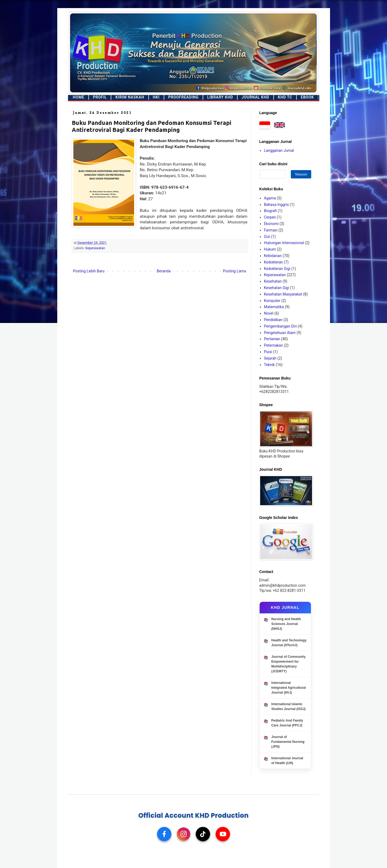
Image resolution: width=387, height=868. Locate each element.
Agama (270, 198)
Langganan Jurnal (279, 150)
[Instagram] (184, 834)
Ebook (307, 97)
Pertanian (272, 339)
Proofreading (183, 97)
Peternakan (273, 345)
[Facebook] (164, 834)
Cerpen (270, 217)
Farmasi (271, 230)
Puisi (268, 352)
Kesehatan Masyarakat (283, 294)
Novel (269, 313)
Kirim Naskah (130, 97)
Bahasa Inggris (276, 205)
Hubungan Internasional (284, 243)
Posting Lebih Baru (89, 271)
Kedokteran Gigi (277, 269)
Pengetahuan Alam (280, 333)
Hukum (270, 249)
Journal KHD (255, 97)
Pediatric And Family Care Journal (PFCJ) (287, 723)
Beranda (164, 271)
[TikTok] (203, 834)
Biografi (270, 211)
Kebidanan (273, 256)
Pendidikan (273, 320)
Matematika (274, 307)
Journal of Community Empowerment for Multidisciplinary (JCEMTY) (289, 664)
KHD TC (285, 97)
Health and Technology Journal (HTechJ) (289, 643)
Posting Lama (234, 271)
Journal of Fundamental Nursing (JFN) (288, 742)
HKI (156, 97)
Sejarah (270, 358)
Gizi (267, 237)
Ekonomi (271, 224)
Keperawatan (95, 248)
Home (79, 97)
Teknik (269, 365)
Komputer (272, 301)
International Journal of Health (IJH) (287, 761)
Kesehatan (273, 281)
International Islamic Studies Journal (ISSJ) (289, 707)
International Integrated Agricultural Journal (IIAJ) (289, 688)
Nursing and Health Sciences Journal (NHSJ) (286, 624)
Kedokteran (273, 262)
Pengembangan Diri (280, 326)
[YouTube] (223, 834)
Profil (100, 97)
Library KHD (220, 97)
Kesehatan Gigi (277, 288)
